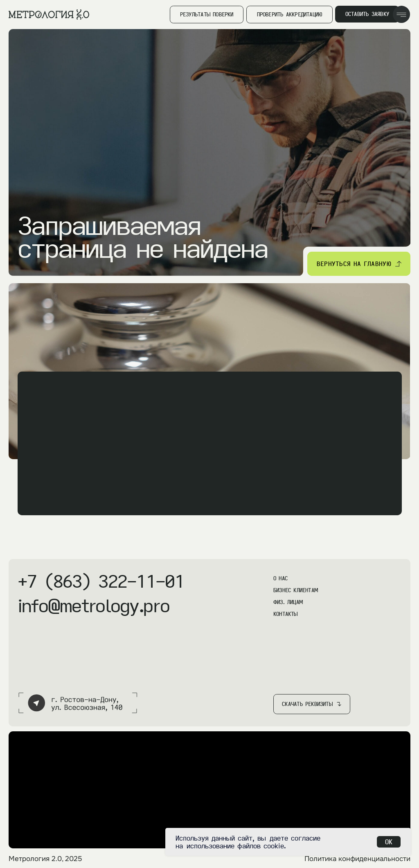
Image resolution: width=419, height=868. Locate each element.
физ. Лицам (288, 602)
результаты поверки (207, 14)
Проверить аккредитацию (290, 14)
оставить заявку (367, 14)
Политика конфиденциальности (357, 859)
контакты (286, 614)
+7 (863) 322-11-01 (101, 581)
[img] (402, 15)
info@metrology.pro (93, 605)
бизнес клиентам (296, 590)
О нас (280, 578)
